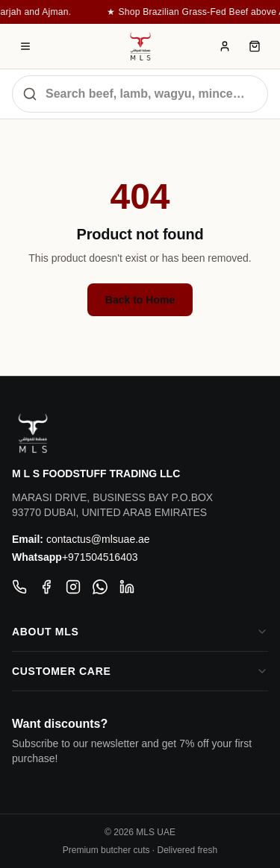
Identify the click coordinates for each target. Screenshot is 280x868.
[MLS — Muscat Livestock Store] (140, 46)
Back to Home (140, 300)
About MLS (140, 632)
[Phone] (19, 587)
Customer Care (140, 671)
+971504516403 (100, 557)
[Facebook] (46, 587)
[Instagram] (73, 587)
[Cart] (255, 46)
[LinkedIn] (127, 587)
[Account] (225, 46)
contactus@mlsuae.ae (98, 539)
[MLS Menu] (25, 46)
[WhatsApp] (100, 587)
